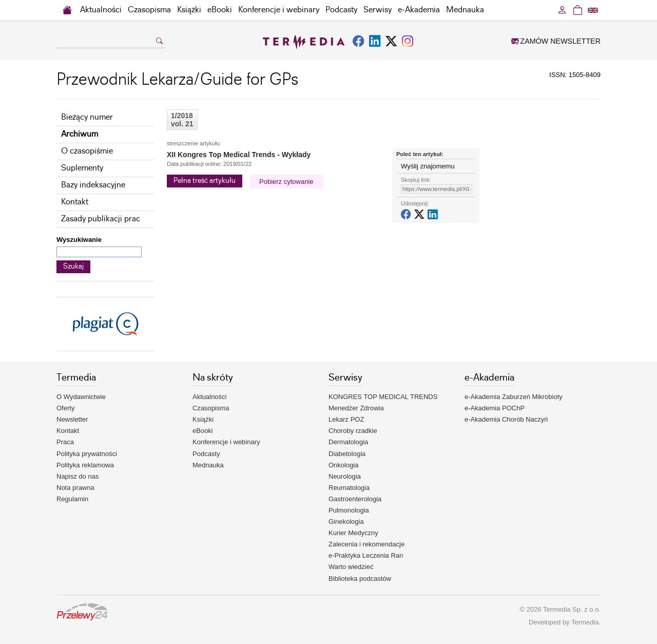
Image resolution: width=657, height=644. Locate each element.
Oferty (65, 408)
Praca (65, 442)
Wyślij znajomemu (428, 166)
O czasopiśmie (87, 151)
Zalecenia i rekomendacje (366, 544)
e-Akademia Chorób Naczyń (506, 419)
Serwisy (378, 10)
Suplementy (82, 168)
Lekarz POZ (346, 419)
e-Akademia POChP (495, 408)
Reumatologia (349, 488)
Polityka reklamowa (85, 465)
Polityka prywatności (87, 454)
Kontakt (75, 202)
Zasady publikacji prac (101, 219)
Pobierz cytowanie (286, 182)
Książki (189, 10)
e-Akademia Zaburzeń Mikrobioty (514, 397)
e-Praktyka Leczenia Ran (366, 555)
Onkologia (344, 465)
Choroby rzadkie (353, 431)
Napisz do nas (78, 476)
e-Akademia (419, 10)
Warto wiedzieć (351, 567)
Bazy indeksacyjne (93, 185)
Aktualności (101, 10)
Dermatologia (348, 442)
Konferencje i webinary (279, 10)
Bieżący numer (87, 117)
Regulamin (72, 499)
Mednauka (465, 10)
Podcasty (341, 10)
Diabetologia (347, 454)
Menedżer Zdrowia (356, 408)
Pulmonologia (349, 510)
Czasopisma (149, 10)
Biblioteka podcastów (360, 579)
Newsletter (72, 419)
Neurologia (345, 476)
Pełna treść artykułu (205, 181)
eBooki (220, 10)
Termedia (585, 622)
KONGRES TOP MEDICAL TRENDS (383, 397)
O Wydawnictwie (81, 397)
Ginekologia (346, 522)
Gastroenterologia (355, 499)
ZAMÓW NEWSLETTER (556, 41)
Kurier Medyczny (353, 533)
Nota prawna (75, 488)
